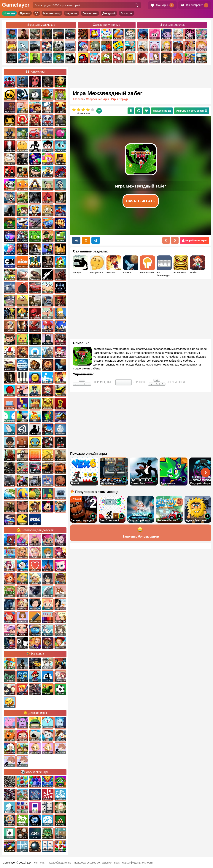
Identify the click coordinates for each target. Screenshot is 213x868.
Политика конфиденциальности (133, 863)
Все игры (127, 13)
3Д (37, 13)
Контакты (39, 863)
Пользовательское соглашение (93, 863)
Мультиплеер (52, 13)
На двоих (71, 13)
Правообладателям (60, 863)
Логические (90, 13)
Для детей (109, 13)
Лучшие (25, 13)
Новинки (9, 13)
